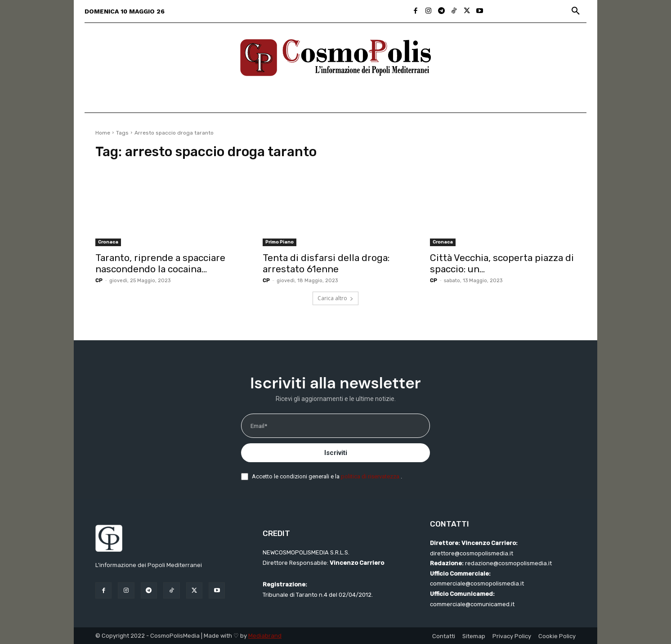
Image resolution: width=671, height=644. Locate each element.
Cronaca (108, 242)
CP (99, 281)
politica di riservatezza (371, 476)
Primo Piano (280, 242)
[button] (576, 11)
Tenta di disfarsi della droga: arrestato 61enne (326, 263)
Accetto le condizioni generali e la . (327, 476)
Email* (259, 426)
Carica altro (335, 298)
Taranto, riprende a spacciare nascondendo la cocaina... (160, 263)
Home (103, 133)
